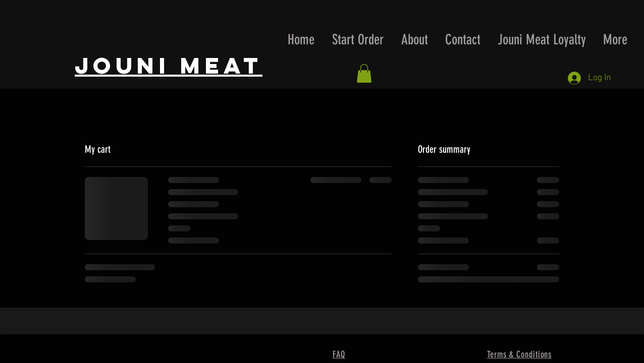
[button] (364, 73)
